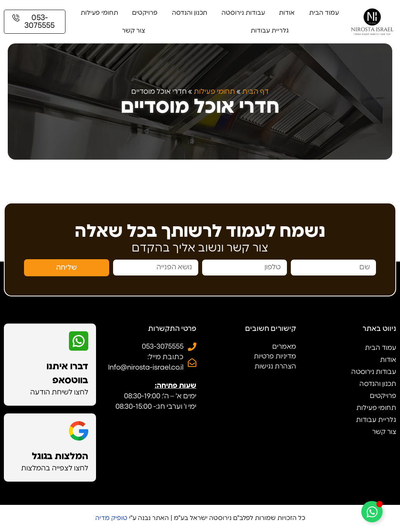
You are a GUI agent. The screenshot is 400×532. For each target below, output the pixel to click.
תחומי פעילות (99, 13)
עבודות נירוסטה (243, 13)
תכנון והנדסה (190, 13)
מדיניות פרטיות (275, 356)
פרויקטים (145, 13)
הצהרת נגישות (275, 366)
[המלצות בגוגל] (79, 431)
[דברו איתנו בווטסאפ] (79, 341)
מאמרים (284, 347)
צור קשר (134, 31)
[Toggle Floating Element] (372, 512)
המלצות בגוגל (60, 456)
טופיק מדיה (111, 518)
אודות (287, 13)
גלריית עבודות (270, 31)
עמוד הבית (324, 13)
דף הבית (255, 92)
